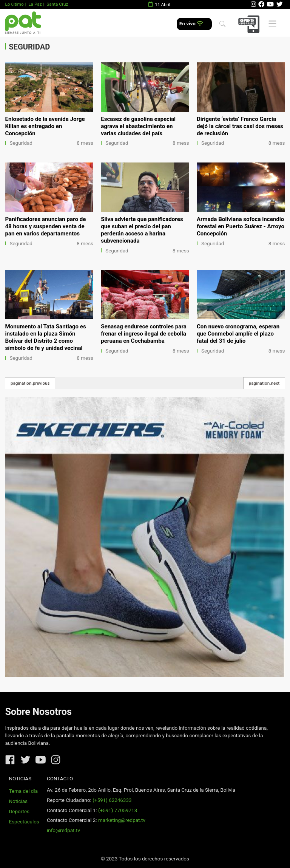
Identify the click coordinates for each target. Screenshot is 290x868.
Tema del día (23, 791)
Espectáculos (24, 822)
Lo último (14, 4)
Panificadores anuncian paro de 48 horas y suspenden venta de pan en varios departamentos (45, 226)
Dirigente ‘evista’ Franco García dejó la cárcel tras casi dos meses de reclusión (240, 126)
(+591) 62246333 (112, 800)
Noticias (18, 801)
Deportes (19, 812)
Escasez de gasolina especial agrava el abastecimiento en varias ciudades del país (138, 126)
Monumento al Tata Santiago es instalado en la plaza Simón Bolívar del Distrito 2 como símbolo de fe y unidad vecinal (45, 337)
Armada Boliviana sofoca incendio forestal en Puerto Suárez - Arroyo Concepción (241, 226)
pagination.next (264, 383)
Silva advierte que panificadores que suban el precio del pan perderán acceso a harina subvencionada (142, 230)
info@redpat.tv (63, 830)
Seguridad (21, 143)
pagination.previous (30, 383)
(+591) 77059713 (118, 810)
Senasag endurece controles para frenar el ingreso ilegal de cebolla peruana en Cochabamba (144, 334)
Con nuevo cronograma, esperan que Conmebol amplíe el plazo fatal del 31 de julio (238, 334)
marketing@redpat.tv (122, 820)
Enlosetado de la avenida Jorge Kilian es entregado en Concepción (45, 126)
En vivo (191, 24)
